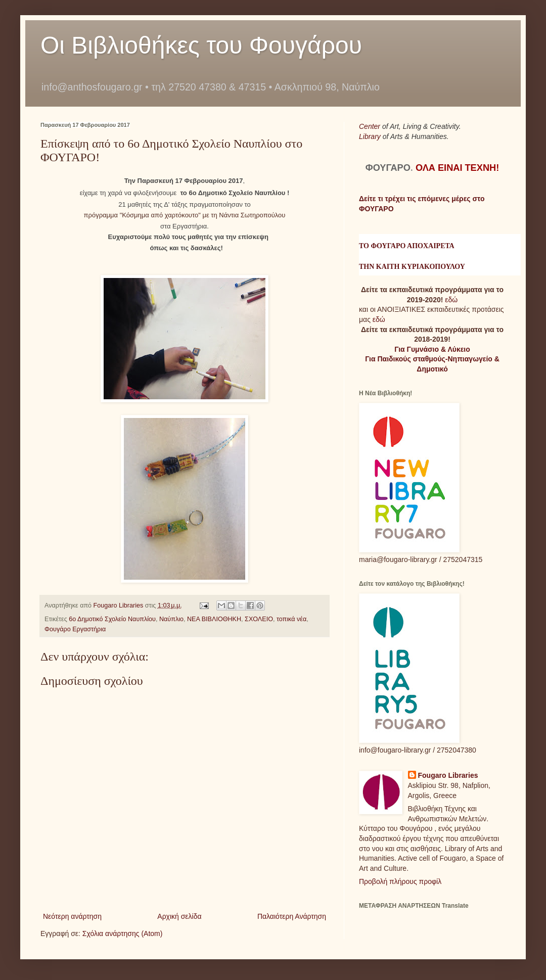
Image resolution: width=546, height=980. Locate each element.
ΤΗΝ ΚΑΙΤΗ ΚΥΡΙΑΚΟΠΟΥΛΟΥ (412, 267)
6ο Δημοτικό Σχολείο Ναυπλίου (112, 619)
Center (371, 126)
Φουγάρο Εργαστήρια (75, 629)
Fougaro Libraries (448, 775)
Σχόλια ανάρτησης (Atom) (123, 934)
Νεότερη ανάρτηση (72, 916)
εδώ (451, 300)
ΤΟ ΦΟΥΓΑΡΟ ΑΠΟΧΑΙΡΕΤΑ (407, 246)
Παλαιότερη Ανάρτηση (292, 916)
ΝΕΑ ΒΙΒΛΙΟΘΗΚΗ (214, 619)
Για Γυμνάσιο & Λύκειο (432, 349)
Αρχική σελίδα (179, 916)
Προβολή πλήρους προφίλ (400, 881)
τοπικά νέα (291, 619)
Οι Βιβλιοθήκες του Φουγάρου (201, 45)
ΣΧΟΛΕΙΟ (259, 619)
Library (371, 136)
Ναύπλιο (171, 619)
